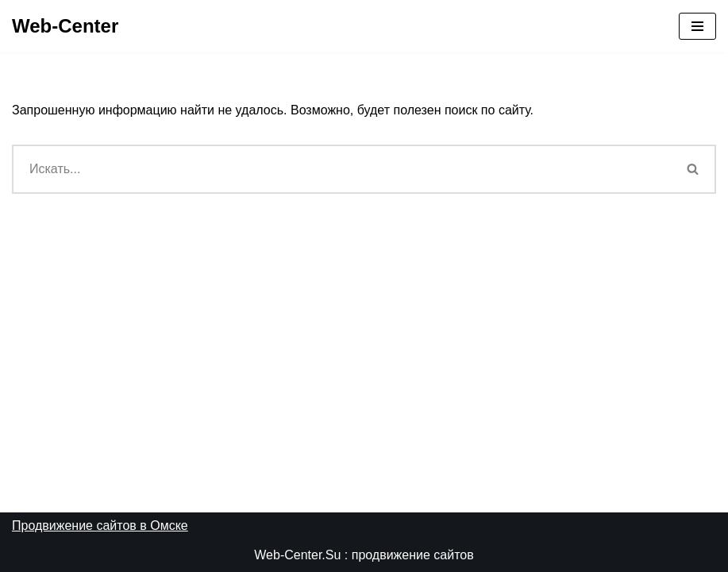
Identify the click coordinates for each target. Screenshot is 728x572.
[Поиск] (341, 169)
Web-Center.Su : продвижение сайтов (364, 555)
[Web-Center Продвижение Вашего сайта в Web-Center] (65, 26)
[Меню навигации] (697, 26)
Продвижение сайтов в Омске (100, 526)
